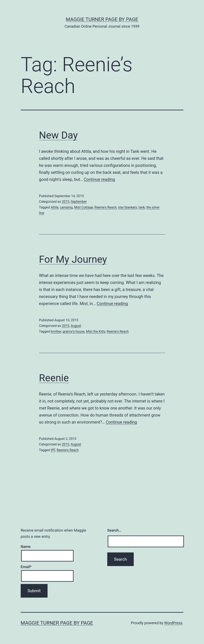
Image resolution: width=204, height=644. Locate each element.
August (76, 326)
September (79, 202)
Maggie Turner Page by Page (102, 19)
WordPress (173, 623)
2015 (66, 202)
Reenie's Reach (106, 207)
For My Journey (73, 259)
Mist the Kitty (96, 331)
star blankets (128, 207)
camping (66, 207)
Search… (114, 530)
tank (142, 207)
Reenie (54, 378)
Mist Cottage (84, 207)
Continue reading (99, 179)
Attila (54, 207)
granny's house (74, 331)
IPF (53, 450)
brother (56, 331)
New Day (58, 135)
